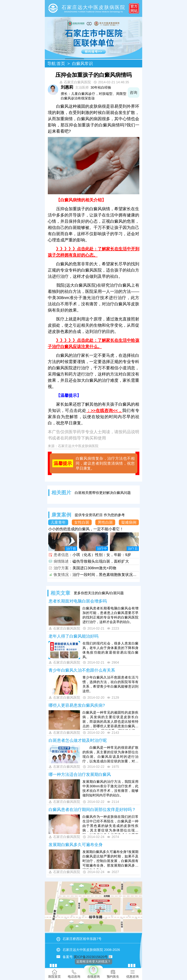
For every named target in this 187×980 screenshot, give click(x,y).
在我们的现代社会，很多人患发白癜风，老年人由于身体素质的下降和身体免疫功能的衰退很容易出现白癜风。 (110, 650)
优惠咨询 (132, 974)
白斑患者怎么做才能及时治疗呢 (78, 740)
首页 (61, 64)
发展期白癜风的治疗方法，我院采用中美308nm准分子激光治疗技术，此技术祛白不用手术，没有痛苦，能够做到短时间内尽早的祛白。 (110, 788)
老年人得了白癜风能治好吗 (74, 636)
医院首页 (55, 974)
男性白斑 (105, 522)
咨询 (133, 93)
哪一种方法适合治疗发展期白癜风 (80, 774)
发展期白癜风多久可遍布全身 (76, 845)
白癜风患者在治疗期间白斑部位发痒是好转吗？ (92, 810)
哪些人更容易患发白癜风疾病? (77, 705)
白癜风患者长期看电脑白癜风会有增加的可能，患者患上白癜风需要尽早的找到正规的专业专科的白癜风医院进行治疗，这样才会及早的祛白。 (110, 615)
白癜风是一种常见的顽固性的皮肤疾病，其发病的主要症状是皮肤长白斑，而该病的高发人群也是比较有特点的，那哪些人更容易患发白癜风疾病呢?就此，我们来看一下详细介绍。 (110, 720)
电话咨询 (74, 974)
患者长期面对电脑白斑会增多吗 (78, 601)
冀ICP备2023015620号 (91, 957)
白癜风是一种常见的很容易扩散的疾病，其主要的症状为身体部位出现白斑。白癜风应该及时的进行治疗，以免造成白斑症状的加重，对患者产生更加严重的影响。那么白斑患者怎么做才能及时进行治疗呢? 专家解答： (110, 755)
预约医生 (113, 974)
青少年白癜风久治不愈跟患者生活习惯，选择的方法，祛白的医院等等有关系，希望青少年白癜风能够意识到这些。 (110, 684)
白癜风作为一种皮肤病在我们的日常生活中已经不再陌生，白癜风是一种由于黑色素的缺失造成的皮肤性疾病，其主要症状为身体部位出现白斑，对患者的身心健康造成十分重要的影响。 (110, 824)
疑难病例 (129, 522)
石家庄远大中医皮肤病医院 (78, 446)
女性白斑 (82, 522)
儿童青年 (58, 522)
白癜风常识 (82, 64)
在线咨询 (94, 972)
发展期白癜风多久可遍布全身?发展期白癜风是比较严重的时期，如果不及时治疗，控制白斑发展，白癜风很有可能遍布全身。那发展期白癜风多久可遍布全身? (110, 859)
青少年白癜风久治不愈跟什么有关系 (82, 670)
